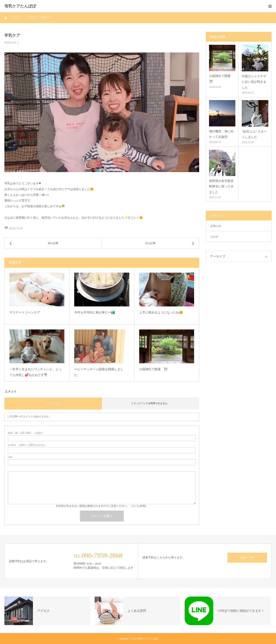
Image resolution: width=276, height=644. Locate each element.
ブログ (214, 237)
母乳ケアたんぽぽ (20, 6)
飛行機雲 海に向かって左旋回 (221, 134)
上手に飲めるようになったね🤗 (161, 312)
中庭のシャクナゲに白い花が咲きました (254, 82)
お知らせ (216, 226)
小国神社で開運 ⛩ (153, 369)
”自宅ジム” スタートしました (254, 134)
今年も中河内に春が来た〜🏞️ (95, 312)
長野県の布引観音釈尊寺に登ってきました (221, 186)
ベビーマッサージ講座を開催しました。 (99, 372)
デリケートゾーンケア (25, 312)
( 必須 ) (25, 433)
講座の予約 (247, 558)
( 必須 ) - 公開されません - (27, 445)
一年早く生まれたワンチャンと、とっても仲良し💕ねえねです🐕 (36, 372)
